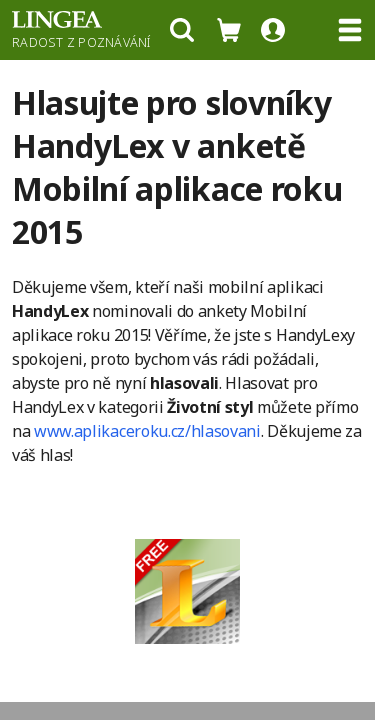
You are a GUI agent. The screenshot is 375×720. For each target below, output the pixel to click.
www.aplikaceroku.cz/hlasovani (147, 431)
